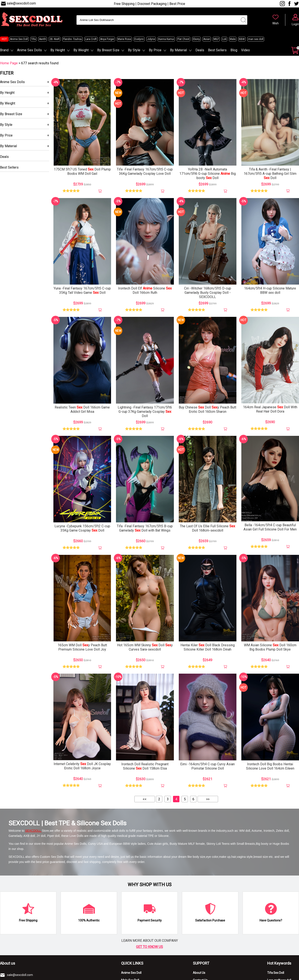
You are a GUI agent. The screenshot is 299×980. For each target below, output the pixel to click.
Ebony (196, 39)
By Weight (81, 50)
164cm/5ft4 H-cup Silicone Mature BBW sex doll (270, 290)
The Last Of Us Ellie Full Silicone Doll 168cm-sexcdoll (207, 528)
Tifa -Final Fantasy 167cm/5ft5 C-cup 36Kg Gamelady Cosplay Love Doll (145, 171)
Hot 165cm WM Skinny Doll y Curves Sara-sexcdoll (145, 647)
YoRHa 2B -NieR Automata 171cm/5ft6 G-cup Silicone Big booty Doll (208, 174)
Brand (4, 50)
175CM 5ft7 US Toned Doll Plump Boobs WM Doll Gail (82, 171)
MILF (216, 39)
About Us (199, 973)
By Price (155, 50)
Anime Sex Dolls (29, 50)
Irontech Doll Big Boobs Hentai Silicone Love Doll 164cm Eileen (270, 766)
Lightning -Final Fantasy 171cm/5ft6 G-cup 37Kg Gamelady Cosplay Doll (145, 412)
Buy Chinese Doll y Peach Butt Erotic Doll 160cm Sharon (207, 409)
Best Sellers (217, 50)
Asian (207, 39)
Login (295, 24)
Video (246, 50)
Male (233, 39)
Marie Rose (124, 39)
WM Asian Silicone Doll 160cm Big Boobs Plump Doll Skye (270, 647)
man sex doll (256, 39)
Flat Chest (183, 39)
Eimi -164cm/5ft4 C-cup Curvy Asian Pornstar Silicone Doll (207, 766)
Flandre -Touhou (72, 39)
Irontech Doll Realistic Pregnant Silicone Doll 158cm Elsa (145, 766)
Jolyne (151, 39)
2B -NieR (55, 39)
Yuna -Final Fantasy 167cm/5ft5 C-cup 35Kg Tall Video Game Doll (82, 290)
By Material (178, 50)
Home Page (9, 63)
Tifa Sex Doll (276, 973)
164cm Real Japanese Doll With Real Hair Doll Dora (270, 409)
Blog (234, 50)
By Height (58, 50)
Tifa (33, 39)
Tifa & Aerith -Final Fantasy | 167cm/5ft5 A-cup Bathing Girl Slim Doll (270, 174)
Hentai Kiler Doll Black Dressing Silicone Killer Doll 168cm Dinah (208, 647)
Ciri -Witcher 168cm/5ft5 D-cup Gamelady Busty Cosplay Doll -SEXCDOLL (208, 293)
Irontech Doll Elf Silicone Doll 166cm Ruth (145, 290)
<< (145, 799)
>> (208, 799)
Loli (224, 39)
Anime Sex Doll (19, 39)
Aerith (43, 39)
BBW (242, 39)
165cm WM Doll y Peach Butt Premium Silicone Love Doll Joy (82, 647)
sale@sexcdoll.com (21, 3)
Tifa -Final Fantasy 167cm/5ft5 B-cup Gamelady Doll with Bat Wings (145, 528)
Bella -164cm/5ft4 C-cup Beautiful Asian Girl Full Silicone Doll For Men (270, 527)
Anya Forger (107, 39)
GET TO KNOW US (149, 947)
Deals (200, 50)
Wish (276, 23)
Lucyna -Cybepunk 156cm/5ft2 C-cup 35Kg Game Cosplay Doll (82, 528)
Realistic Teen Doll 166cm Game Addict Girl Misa (82, 409)
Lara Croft (91, 39)
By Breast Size (108, 50)
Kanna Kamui (166, 39)
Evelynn (139, 39)
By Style (134, 50)
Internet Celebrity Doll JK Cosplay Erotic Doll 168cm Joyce (82, 766)
